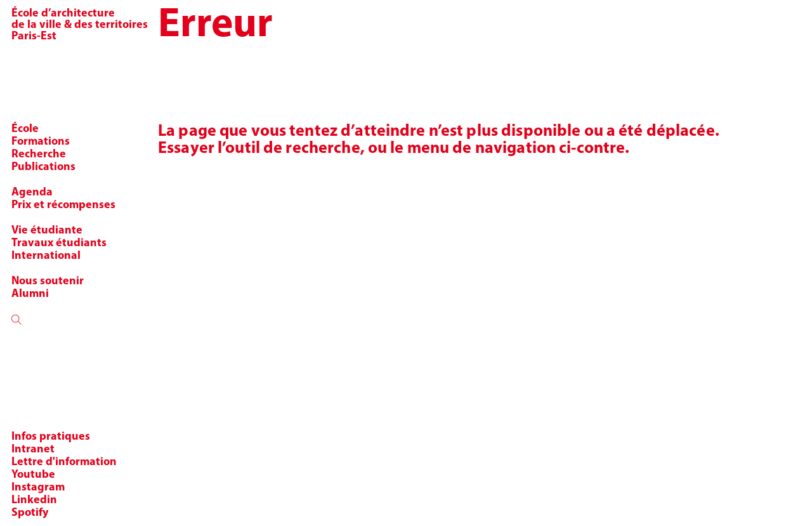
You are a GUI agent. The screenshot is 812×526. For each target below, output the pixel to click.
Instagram (38, 488)
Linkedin (34, 500)
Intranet (33, 450)
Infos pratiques (51, 437)
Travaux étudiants (59, 243)
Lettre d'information (64, 462)
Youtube (33, 475)
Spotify (30, 513)
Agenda (32, 193)
